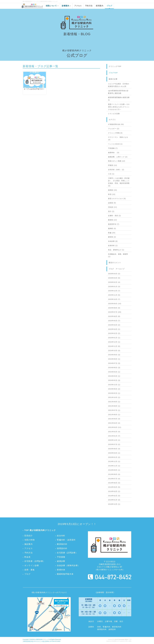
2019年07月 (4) (114, 479)
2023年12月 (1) (114, 385)
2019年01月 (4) (114, 500)
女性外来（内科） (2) (116, 170)
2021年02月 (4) (114, 432)
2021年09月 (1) (114, 402)
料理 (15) (112, 194)
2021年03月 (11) (115, 427)
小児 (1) (111, 174)
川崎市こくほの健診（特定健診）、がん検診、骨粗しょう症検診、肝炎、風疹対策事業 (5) (119, 182)
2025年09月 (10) (115, 304)
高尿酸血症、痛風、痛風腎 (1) (118, 255)
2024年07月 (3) (114, 363)
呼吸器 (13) (113, 165)
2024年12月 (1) (114, 342)
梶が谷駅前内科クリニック (41, 639)
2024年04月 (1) (114, 372)
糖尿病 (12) (113, 220)
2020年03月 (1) (114, 453)
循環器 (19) (113, 190)
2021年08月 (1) (114, 406)
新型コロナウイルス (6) (117, 199)
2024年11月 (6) (114, 346)
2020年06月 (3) (114, 449)
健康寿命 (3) (114, 153)
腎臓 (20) (112, 233)
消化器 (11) (113, 207)
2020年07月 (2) (114, 444)
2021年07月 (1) (114, 410)
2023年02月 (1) (114, 393)
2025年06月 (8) (114, 316)
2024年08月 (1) (114, 359)
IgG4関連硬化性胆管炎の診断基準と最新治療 (118, 92)
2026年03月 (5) (114, 278)
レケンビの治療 (114, 114)
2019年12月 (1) (114, 461)
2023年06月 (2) (114, 389)
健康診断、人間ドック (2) (118, 157)
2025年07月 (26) (115, 312)
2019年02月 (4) (114, 496)
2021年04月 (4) (114, 423)
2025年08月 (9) (114, 308)
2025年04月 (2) (114, 325)
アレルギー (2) (114, 129)
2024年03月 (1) (114, 376)
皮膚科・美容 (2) (114, 216)
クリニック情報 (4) (115, 133)
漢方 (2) (111, 211)
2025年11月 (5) (114, 295)
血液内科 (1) (113, 246)
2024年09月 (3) (114, 355)
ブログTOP (113, 73)
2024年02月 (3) (114, 380)
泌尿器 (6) (112, 203)
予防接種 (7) (113, 148)
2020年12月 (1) (114, 440)
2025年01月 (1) (114, 338)
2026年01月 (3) (114, 286)
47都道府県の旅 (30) (116, 124)
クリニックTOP (115, 66)
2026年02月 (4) (114, 282)
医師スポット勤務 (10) (117, 161)
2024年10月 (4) (114, 351)
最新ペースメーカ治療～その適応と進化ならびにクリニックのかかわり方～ (119, 107)
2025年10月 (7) (114, 299)
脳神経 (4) (112, 228)
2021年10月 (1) (114, 397)
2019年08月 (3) (114, 474)
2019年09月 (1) (114, 470)
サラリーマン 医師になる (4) (118, 138)
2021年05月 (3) (114, 419)
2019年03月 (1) (114, 491)
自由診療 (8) (113, 241)
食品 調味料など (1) (116, 250)
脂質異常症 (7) (114, 224)
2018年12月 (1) (114, 504)
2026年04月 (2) (114, 274)
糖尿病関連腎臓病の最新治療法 (119, 99)
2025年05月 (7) (114, 321)
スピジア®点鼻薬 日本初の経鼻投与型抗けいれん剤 (119, 85)
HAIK (130, 641)
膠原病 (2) (112, 237)
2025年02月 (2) (114, 333)
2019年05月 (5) (114, 487)
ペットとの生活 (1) (115, 144)
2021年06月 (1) (114, 415)
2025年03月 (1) (114, 329)
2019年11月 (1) (114, 466)
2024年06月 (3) (114, 368)
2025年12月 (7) (114, 291)
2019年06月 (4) (114, 483)
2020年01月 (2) (114, 457)
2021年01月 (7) (114, 436)
